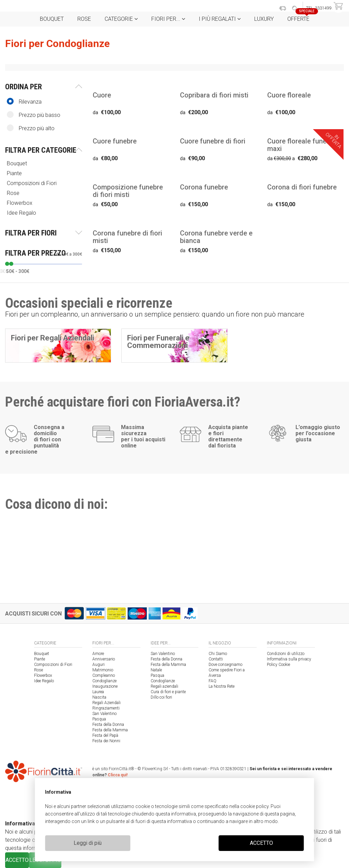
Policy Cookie (278, 665)
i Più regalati (220, 19)
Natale (156, 670)
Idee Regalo (22, 213)
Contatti (216, 659)
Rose (84, 19)
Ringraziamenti (106, 708)
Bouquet (52, 19)
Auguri (98, 665)
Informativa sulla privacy (289, 659)
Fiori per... (168, 19)
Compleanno (104, 675)
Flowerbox (20, 203)
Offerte (301, 17)
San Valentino (104, 714)
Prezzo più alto (31, 128)
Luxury (264, 19)
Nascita (99, 697)
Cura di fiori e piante (168, 692)
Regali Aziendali (107, 703)
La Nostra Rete (222, 686)
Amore (98, 654)
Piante (15, 173)
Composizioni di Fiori (32, 183)
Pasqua (99, 719)
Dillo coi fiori (161, 697)
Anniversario (104, 659)
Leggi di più (88, 843)
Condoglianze (104, 681)
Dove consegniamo (225, 665)
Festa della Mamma (110, 730)
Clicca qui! (118, 775)
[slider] (7, 264)
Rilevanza (24, 101)
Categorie (121, 19)
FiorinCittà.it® (122, 769)
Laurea (98, 692)
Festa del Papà (105, 735)
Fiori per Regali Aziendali (52, 338)
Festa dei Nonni (106, 741)
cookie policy (254, 806)
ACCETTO (261, 843)
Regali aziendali (164, 686)
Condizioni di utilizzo (286, 654)
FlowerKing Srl (155, 769)
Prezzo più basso (34, 115)
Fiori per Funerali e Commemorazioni (158, 342)
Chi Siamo (218, 654)
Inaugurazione (105, 686)
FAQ (213, 681)
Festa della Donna (108, 725)
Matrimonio (103, 670)
